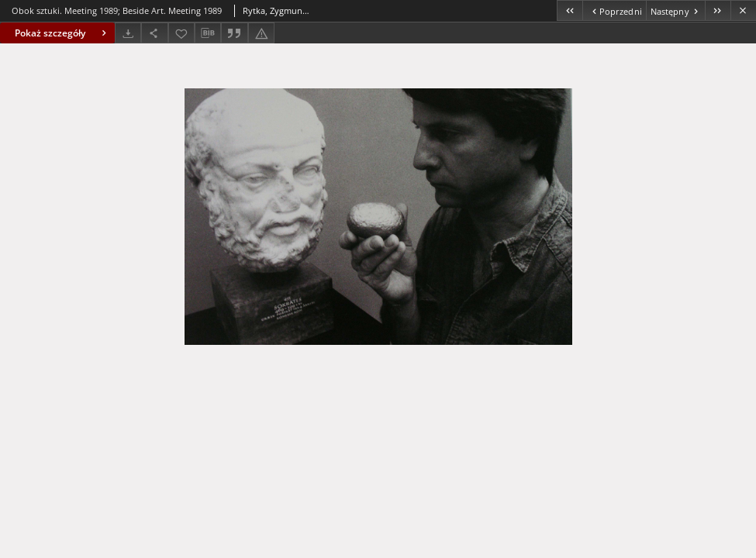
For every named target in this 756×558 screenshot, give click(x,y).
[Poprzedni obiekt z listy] (614, 10)
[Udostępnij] (154, 33)
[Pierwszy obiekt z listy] (570, 10)
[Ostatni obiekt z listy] (718, 10)
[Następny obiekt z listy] (675, 10)
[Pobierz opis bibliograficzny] (208, 33)
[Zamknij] (743, 10)
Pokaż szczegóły (62, 33)
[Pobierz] (128, 33)
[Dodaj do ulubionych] (181, 33)
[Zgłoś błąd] (261, 33)
